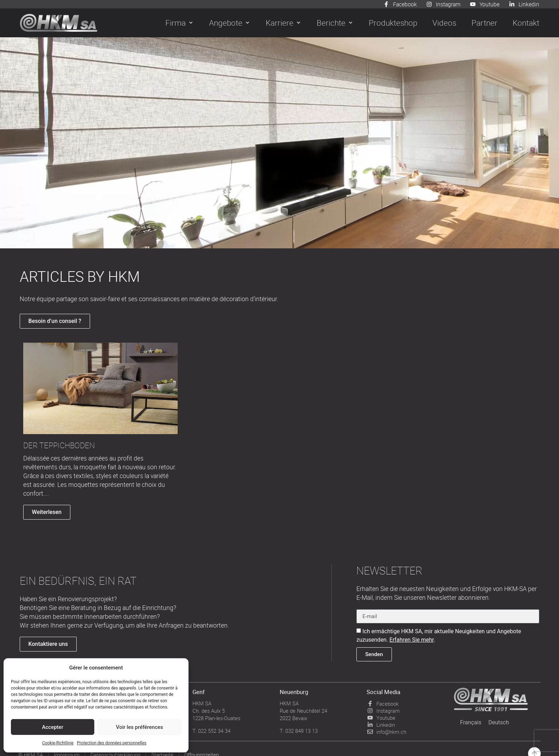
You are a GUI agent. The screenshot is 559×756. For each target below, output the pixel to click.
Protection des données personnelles (112, 743)
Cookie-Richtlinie (58, 743)
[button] (180, 23)
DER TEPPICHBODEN (59, 446)
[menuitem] (471, 723)
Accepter (52, 727)
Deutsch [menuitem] (498, 722)
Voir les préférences (140, 727)
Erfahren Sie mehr (412, 640)
